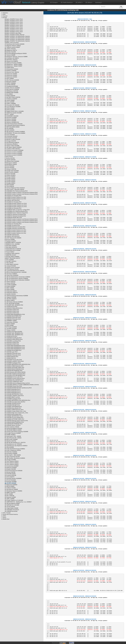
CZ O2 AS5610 (9, 94)
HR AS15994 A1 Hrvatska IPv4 (13, 208)
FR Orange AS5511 (10, 183)
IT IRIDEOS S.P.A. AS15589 (12, 244)
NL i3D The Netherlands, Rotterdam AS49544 (17, 280)
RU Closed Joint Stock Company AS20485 (16, 432)
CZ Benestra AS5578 (10, 82)
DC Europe (54, 2)
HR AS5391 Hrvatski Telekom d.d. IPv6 (15, 197)
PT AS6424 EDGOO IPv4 (11, 357)
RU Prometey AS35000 (11, 453)
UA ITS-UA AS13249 (10, 480)
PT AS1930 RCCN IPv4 (11, 336)
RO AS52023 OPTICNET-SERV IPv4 (14, 419)
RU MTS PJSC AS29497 (11, 439)
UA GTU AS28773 (9, 477)
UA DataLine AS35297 (11, 468)
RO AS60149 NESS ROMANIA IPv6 (14, 369)
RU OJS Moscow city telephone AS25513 (16, 446)
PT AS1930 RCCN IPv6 (11, 307)
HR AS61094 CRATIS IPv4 (12, 235)
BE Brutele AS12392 (10, 52)
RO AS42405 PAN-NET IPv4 (12, 405)
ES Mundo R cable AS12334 (12, 139)
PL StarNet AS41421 (10, 294)
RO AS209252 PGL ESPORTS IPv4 (14, 380)
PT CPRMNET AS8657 (11, 321)
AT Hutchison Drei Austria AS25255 (14, 44)
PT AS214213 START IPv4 (12, 343)
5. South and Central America (10, 514)
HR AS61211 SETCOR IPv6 (12, 200)
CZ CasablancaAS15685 (11, 86)
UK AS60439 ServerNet (11, 511)
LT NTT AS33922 (9, 260)
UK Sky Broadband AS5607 (12, 503)
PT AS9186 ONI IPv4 (10, 358)
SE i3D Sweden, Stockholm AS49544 (15, 458)
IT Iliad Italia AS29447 (11, 246)
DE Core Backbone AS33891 (13, 107)
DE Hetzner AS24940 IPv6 (12, 122)
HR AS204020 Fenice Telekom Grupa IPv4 (16, 213)
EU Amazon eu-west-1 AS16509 (13, 152)
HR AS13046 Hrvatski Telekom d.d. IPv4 (16, 204)
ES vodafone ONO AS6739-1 (12, 149)
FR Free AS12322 (9, 166)
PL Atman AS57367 (10, 283)
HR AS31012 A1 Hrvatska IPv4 (13, 224)
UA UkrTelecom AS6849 (11, 489)
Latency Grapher (33, 2)
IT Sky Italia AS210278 (11, 247)
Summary (99, 2)
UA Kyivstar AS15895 (11, 482)
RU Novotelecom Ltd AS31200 (13, 444)
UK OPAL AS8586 (10, 499)
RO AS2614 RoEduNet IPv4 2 (13, 391)
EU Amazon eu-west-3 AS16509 (13, 155)
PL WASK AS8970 (10, 300)
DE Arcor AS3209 (9, 102)
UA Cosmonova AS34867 (12, 466)
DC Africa (89, 2)
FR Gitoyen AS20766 (10, 169)
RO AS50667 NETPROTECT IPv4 (14, 416)
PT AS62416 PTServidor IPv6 (13, 318)
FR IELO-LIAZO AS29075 (12, 172)
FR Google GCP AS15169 (12, 171)
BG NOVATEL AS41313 (11, 60)
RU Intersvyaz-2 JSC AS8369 (13, 436)
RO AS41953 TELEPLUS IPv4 (13, 403)
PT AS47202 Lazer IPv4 (11, 352)
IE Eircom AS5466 (10, 239)
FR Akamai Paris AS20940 (12, 161)
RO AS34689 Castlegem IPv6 (13, 363)
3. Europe (4, 18)
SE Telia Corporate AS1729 (12, 457)
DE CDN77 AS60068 (10, 104)
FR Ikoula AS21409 (10, 174)
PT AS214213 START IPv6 (12, 311)
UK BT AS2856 (9, 494)
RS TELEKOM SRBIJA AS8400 (13, 430)
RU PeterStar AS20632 (11, 452)
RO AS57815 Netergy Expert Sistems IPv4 (16, 421)
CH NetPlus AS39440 (10, 71)
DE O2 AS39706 (9, 129)
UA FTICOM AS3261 (10, 474)
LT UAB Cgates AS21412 (11, 264)
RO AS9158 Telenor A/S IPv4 (13, 425)
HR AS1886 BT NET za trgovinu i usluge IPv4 (17, 210)
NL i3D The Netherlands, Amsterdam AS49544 (17, 277)
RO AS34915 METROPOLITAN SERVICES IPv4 (17, 400)
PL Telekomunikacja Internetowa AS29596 (16, 296)
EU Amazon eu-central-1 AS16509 (14, 150)
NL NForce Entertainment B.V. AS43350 (16, 272)
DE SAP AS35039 (9, 130)
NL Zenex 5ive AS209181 (12, 275)
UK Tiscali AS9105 (10, 507)
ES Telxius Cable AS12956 (12, 146)
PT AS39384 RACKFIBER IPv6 (13, 316)
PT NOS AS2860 (9, 325)
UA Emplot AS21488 (10, 469)
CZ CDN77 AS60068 (10, 83)
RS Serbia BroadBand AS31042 (13, 428)
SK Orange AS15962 (10, 460)
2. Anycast (4, 16)
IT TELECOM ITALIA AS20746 (13, 249)
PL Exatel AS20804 (10, 286)
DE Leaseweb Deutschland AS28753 (15, 125)
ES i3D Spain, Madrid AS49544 (13, 147)
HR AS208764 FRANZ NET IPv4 (13, 218)
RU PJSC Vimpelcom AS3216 (13, 450)
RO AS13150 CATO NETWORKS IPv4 (15, 375)
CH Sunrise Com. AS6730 (12, 72)
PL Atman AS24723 (10, 282)
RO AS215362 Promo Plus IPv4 (13, 386)
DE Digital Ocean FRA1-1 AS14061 (14, 111)
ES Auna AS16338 (10, 135)
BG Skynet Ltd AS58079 (11, 61)
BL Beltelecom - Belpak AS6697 (13, 64)
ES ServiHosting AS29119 (12, 143)
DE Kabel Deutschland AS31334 (14, 124)
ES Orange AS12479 (10, 141)
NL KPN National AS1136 (12, 269)
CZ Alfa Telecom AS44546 (12, 80)
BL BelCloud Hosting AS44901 (13, 63)
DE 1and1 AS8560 (10, 100)
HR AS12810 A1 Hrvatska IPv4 (13, 202)
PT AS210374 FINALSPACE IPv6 (14, 308)
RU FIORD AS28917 (10, 435)
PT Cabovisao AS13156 (11, 322)
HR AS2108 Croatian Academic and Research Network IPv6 (21, 193)
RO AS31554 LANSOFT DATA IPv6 (14, 361)
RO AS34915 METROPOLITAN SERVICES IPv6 (17, 364)
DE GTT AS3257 (9, 114)
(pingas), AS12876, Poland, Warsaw (14, 35)
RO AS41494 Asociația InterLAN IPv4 (15, 402)
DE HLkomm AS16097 (11, 118)
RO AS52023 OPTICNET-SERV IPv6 (14, 368)
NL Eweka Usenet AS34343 (12, 268)
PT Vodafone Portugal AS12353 (13, 332)
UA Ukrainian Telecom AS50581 (13, 491)
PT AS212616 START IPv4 (12, 310)
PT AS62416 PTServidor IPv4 (13, 353)
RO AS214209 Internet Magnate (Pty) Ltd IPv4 (17, 383)
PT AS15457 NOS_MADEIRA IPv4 (14, 333)
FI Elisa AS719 (9, 157)
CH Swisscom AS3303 (11, 74)
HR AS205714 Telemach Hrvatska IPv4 (15, 214)
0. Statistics (5, 13)
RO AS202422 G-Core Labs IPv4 (14, 377)
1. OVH (3, 14)
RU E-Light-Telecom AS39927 (13, 433)
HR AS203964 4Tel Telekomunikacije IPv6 (16, 191)
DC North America (67, 2)
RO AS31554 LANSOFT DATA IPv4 (14, 396)
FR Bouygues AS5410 (11, 163)
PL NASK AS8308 (10, 289)
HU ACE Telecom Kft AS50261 (13, 238)
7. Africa (4, 518)
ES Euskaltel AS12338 (11, 138)
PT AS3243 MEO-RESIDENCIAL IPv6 (15, 314)
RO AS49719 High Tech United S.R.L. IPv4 (16, 413)
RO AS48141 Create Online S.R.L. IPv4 (15, 411)
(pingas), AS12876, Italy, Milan (13, 33)
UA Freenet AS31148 (10, 475)
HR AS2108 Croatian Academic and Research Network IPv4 (21, 219)
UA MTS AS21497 (11, 483)
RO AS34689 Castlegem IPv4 (13, 399)
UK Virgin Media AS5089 (11, 508)
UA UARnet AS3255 (10, 488)
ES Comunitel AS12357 (11, 136)
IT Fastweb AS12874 (10, 241)
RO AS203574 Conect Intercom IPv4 (15, 378)
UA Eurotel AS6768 (10, 472)
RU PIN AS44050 (9, 447)
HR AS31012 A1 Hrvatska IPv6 (13, 196)
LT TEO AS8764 (9, 263)
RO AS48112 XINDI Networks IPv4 (14, 410)
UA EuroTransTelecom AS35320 (13, 471)
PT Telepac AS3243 (10, 330)
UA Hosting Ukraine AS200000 (13, 478)
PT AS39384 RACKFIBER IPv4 (13, 350)
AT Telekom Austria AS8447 (12, 47)
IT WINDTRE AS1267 (10, 255)
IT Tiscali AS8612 (9, 252)
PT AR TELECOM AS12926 (12, 303)
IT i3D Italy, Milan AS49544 (12, 257)
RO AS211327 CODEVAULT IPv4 (14, 382)
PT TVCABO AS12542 (11, 328)
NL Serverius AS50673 (11, 274)
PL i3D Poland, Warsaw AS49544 (14, 302)
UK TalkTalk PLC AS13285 (12, 505)
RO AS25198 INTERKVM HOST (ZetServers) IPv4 (18, 388)
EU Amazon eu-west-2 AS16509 (13, 154)
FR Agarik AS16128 (10, 160)
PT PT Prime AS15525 (11, 327)
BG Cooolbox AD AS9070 (12, 58)
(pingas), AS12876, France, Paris (14, 19)
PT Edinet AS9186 (10, 324)
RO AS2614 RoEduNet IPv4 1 (13, 389)
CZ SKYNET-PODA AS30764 (12, 97)
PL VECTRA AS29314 (11, 299)
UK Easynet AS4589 (10, 497)
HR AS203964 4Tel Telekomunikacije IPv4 (16, 211)
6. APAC (4, 516)
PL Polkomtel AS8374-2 (11, 293)
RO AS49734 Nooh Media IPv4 (13, 414)
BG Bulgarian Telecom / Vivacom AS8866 (16, 57)
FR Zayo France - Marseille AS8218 (14, 189)
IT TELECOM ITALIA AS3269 (12, 250)
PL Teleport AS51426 (10, 297)
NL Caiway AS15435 (10, 266)
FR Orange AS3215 (10, 177)
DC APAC (79, 2)
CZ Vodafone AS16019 (11, 99)
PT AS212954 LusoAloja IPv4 (13, 341)
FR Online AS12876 (10, 175)
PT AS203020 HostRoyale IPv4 (13, 338)
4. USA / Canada (6, 513)
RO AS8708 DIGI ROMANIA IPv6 (14, 371)
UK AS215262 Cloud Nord (12, 510)
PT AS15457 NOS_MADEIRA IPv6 (14, 305)
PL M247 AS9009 (9, 288)
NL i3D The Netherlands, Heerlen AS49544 (16, 278)
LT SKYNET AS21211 (10, 261)
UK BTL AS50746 (9, 496)
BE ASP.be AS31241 (10, 49)
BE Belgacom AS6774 (11, 50)
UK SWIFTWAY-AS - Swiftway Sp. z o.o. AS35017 (18, 502)
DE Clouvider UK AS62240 (12, 105)
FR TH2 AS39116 (9, 186)
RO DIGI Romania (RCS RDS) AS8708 (15, 372)
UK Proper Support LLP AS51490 (14, 500)
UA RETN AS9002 (10, 486)
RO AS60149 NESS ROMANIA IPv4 (14, 422)
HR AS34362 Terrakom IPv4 (12, 225)
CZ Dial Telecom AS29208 (12, 89)
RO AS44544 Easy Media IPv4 (13, 408)
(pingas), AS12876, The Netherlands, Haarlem (17, 36)
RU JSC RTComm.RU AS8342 (13, 438)
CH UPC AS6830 (9, 79)
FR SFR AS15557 (9, 185)
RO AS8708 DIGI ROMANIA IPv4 (14, 424)
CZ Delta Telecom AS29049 (12, 88)
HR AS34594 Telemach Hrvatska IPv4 (15, 227)
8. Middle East (5, 519)
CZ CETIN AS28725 (10, 85)
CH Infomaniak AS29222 (11, 69)
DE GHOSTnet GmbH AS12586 (13, 113)
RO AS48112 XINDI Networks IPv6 (14, 366)
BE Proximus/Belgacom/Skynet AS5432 (16, 54)
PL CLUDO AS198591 (11, 285)
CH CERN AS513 (9, 68)
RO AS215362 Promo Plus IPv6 (13, 360)
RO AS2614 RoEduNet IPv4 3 (13, 393)
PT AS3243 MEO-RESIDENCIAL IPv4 (15, 346)
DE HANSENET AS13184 (11, 116)
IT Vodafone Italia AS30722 (12, 253)
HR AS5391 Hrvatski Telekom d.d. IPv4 (15, 230)
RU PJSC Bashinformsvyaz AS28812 (15, 449)
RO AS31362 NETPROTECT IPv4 (14, 394)
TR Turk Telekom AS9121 (12, 461)
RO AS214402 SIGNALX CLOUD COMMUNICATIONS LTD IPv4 (22, 385)
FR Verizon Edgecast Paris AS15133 (15, 188)
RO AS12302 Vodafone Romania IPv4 (15, 374)
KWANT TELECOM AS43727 (12, 258)
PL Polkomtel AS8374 (11, 291)
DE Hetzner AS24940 (10, 119)
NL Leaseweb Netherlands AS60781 (15, 271)
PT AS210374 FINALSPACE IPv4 (14, 339)
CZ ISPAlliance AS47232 (11, 91)
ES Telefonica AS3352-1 (11, 144)
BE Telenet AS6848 (10, 55)
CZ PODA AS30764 (10, 96)
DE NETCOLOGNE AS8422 (12, 127)
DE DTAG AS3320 (10, 108)
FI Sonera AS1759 (10, 158)
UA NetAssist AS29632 (11, 485)
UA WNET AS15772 (10, 493)
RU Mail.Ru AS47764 (10, 441)
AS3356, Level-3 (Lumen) (12, 43)
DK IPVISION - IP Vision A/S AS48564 (15, 133)
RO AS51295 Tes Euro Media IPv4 (14, 418)
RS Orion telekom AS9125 (12, 427)
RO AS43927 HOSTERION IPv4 (13, 407)
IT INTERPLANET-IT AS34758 (13, 243)
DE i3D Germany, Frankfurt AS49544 (15, 132)
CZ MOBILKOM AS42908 (11, 93)
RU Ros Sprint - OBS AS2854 (13, 455)
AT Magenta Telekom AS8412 (13, 46)
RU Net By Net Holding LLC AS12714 (15, 443)
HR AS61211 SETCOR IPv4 (12, 236)
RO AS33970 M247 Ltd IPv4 (12, 397)
